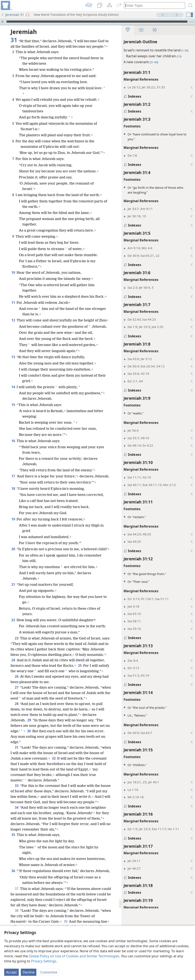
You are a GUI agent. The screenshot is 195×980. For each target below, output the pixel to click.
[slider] (97, 22)
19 (13, 519)
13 (13, 357)
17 (13, 476)
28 (16, 704)
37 (16, 889)
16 (13, 441)
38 (16, 911)
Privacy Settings (44, 961)
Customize (49, 972)
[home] (6, 5)
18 (13, 489)
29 (29, 720)
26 (16, 676)
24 (13, 660)
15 (13, 405)
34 (16, 807)
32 (54, 758)
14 (13, 387)
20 (13, 549)
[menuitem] (6, 5)
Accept (11, 972)
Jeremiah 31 (13, 15)
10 (13, 273)
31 (16, 747)
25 (80, 666)
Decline (29, 972)
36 (13, 871)
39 (65, 921)
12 (13, 320)
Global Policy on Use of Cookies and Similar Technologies (74, 956)
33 (16, 786)
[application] (97, 22)
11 (13, 303)
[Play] (3, 22)
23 (16, 638)
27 (16, 687)
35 (13, 835)
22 (13, 620)
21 (13, 584)
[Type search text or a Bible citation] (153, 5)
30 (29, 731)
